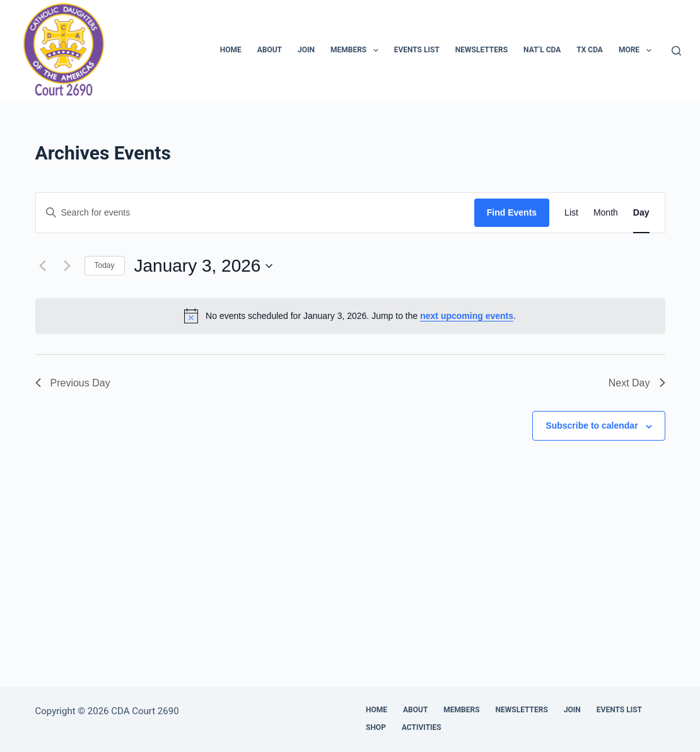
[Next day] (67, 266)
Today (105, 265)
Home (231, 50)
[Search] (676, 51)
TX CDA (590, 50)
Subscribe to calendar (592, 425)
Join (306, 50)
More (638, 50)
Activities (422, 727)
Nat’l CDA (542, 50)
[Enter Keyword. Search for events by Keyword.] (255, 213)
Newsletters (481, 50)
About (270, 50)
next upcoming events (467, 316)
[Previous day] (43, 266)
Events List (417, 50)
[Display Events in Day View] (641, 213)
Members (357, 50)
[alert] (350, 316)
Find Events (512, 212)
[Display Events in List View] (571, 213)
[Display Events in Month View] (606, 213)
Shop (376, 727)
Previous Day (73, 383)
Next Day (637, 383)
